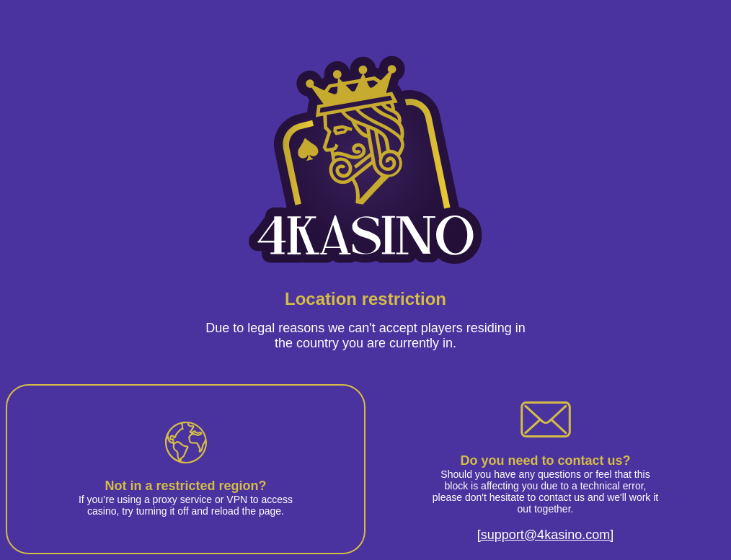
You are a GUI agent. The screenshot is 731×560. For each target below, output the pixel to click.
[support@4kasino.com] (545, 535)
